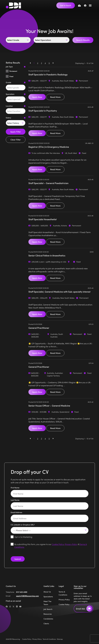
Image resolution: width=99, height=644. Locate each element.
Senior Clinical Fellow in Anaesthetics (47, 255)
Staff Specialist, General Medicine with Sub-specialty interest (59, 292)
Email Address (16, 512)
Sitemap (60, 639)
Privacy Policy (71, 544)
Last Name (15, 500)
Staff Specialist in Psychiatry (43, 111)
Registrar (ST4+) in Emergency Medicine (49, 147)
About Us (47, 592)
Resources (48, 614)
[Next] (53, 63)
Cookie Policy (58, 544)
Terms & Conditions (49, 639)
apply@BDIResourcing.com (27, 596)
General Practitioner (39, 328)
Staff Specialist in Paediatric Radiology (48, 74)
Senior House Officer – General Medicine (49, 406)
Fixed (11, 76)
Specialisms (48, 596)
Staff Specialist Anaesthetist (43, 219)
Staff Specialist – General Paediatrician (48, 183)
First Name (15, 488)
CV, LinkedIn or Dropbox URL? (23, 525)
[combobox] (16, 87)
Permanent (13, 71)
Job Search (48, 609)
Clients (46, 623)
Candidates (48, 619)
